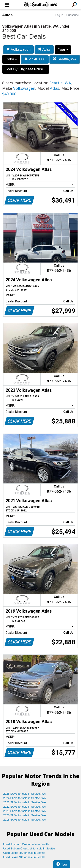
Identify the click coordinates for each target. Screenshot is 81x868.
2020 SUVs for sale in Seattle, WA (25, 815)
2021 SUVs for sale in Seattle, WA (25, 811)
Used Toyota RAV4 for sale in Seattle (26, 844)
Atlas (44, 50)
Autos (7, 15)
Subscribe (73, 15)
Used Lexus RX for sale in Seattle (24, 853)
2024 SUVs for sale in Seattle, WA (25, 798)
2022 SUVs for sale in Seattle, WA (25, 807)
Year (63, 50)
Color (11, 59)
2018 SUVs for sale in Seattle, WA (25, 820)
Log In (59, 15)
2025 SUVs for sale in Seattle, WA (25, 794)
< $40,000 (35, 59)
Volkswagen (18, 50)
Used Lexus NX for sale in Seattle (24, 857)
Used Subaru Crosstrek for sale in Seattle (29, 848)
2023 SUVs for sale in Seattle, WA (25, 802)
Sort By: (26, 69)
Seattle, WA (65, 59)
